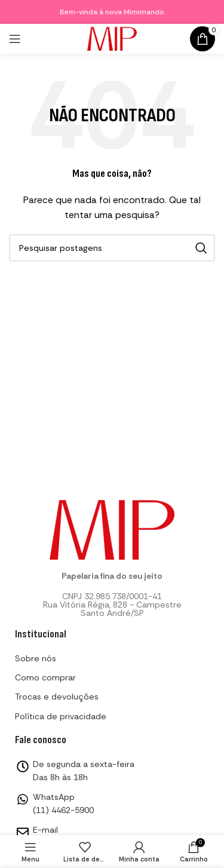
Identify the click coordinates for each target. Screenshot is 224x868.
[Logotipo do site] (112, 38)
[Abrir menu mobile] (15, 39)
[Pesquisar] (112, 248)
